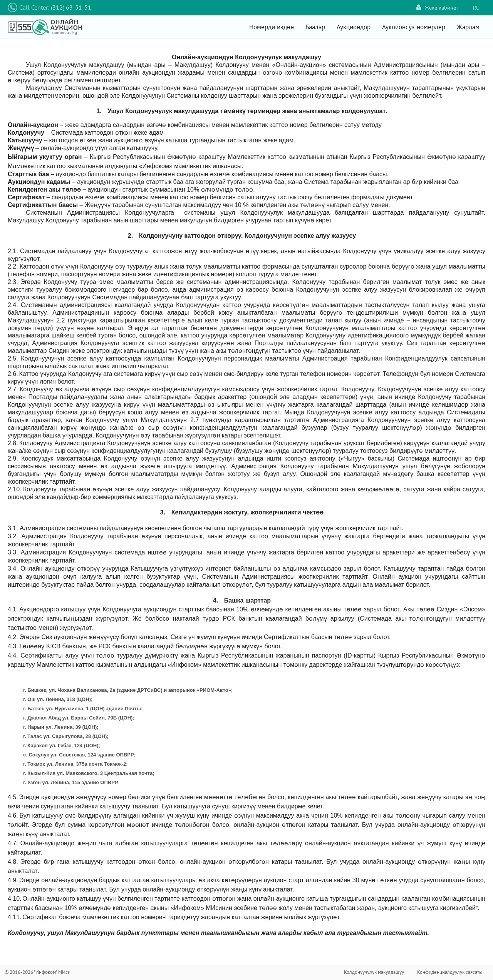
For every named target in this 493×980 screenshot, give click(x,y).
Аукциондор (354, 27)
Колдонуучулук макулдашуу (374, 972)
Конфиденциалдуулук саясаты (450, 972)
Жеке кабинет (437, 8)
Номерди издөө (272, 27)
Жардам (468, 27)
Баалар (315, 27)
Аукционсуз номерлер (414, 27)
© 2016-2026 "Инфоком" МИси (38, 972)
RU (476, 8)
